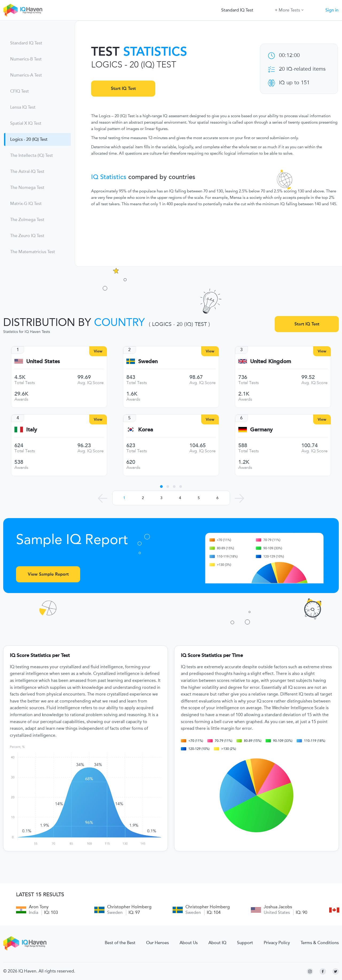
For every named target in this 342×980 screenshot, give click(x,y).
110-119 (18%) (311, 741)
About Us (189, 943)
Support (245, 943)
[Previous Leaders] (103, 498)
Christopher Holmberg (129, 907)
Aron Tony (39, 907)
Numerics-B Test (26, 59)
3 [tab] (174, 487)
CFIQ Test (20, 91)
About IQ (217, 943)
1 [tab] (161, 487)
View (98, 351)
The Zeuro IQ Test (27, 236)
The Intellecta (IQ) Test (32, 155)
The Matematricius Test (33, 252)
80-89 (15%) (249, 741)
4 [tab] (181, 487)
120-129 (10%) (195, 749)
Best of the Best (120, 943)
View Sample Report (48, 574)
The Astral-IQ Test (27, 172)
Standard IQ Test (237, 10)
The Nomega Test (27, 188)
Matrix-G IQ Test (26, 204)
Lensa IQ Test (23, 107)
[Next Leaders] (239, 498)
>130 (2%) (225, 749)
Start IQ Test (123, 88)
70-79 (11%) (220, 741)
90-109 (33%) (279, 741)
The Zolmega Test (27, 220)
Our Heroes (158, 943)
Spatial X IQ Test (26, 123)
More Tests (289, 10)
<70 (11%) (192, 741)
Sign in (332, 10)
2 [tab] (168, 487)
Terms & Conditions (320, 943)
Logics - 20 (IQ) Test (29, 139)
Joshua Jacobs (278, 907)
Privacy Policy (277, 943)
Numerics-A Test (26, 75)
